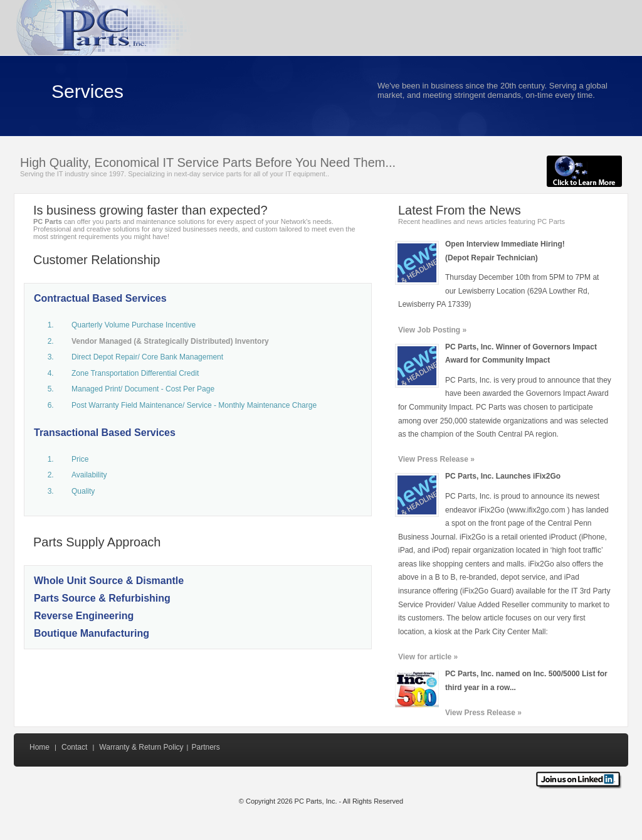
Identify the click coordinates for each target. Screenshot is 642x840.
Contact (74, 747)
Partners (205, 747)
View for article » (428, 657)
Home (39, 747)
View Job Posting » (432, 330)
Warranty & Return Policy (141, 747)
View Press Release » (436, 459)
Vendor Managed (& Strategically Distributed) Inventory (170, 341)
